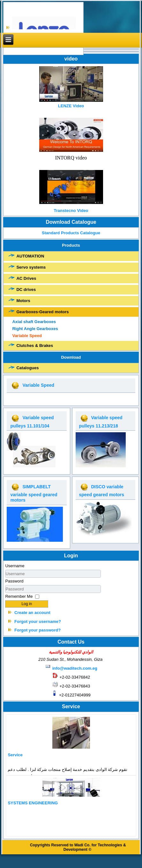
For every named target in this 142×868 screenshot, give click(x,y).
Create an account (32, 613)
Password (14, 581)
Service (15, 755)
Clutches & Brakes (35, 346)
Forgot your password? (37, 630)
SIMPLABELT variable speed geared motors (34, 493)
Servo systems (31, 267)
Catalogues (27, 368)
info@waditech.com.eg (75, 668)
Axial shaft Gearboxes (34, 322)
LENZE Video (71, 106)
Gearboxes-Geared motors (42, 312)
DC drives (26, 289)
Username (15, 566)
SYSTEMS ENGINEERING (33, 803)
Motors (23, 301)
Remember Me (19, 596)
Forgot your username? (38, 621)
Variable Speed (27, 336)
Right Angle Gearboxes (35, 329)
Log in (27, 604)
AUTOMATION (30, 256)
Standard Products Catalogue (71, 233)
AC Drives (26, 278)
